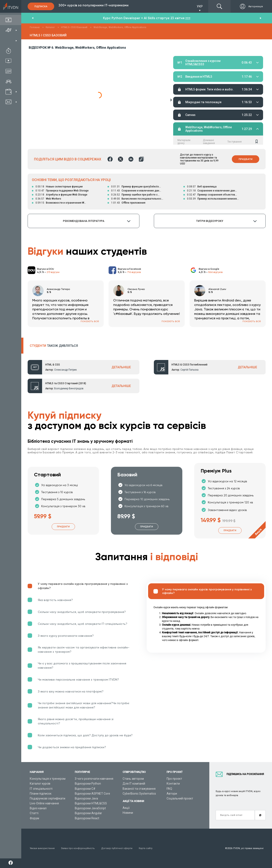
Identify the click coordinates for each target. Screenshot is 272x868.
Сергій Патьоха (189, 370)
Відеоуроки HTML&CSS (91, 803)
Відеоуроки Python (88, 784)
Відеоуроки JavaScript (90, 808)
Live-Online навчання (44, 803)
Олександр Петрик (65, 370)
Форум (34, 818)
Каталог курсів (40, 784)
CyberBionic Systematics (139, 794)
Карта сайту (146, 848)
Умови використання (42, 848)
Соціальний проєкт (180, 798)
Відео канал (38, 808)
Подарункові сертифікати (47, 798)
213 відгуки (53, 272)
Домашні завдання (209, 75)
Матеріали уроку (184, 75)
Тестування (234, 75)
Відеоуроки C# (85, 789)
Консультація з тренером (48, 779)
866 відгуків (215, 272)
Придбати (246, 159)
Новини (128, 813)
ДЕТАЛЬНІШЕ (121, 367)
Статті (34, 813)
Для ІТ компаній (134, 784)
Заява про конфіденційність (78, 848)
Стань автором (133, 779)
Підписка (41, 6)
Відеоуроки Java (86, 798)
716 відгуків (134, 272)
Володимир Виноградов (69, 388)
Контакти (173, 784)
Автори (172, 794)
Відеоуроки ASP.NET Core (92, 794)
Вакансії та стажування (139, 789)
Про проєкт (174, 779)
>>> (188, 18)
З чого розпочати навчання (94, 779)
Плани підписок (41, 794)
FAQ (169, 789)
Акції (126, 808)
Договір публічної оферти (117, 848)
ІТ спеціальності (41, 789)
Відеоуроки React (87, 818)
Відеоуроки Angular (88, 813)
